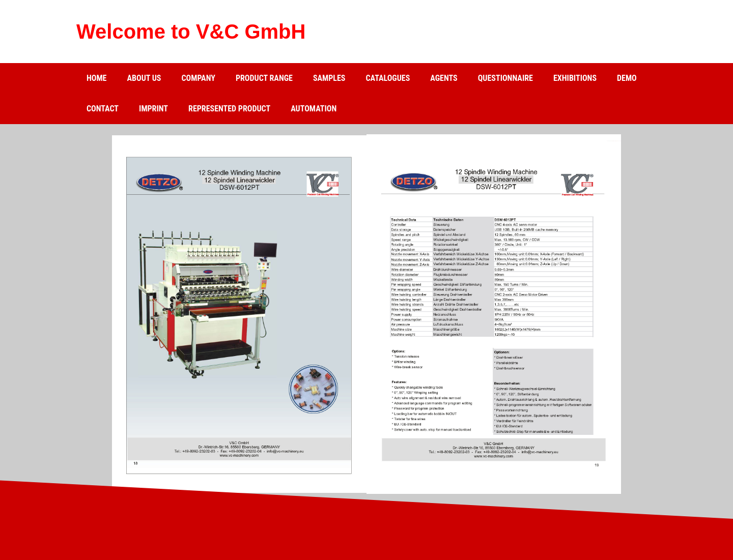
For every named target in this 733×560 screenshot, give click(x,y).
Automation (314, 109)
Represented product (229, 109)
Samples (329, 78)
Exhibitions (575, 78)
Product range (264, 78)
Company (198, 78)
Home (96, 78)
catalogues (388, 78)
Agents (444, 78)
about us (144, 78)
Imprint (153, 109)
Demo (627, 78)
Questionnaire (505, 78)
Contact (103, 109)
